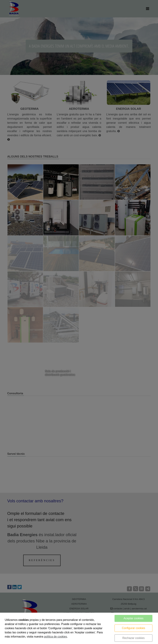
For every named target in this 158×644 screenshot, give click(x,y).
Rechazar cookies (133, 638)
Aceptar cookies (134, 618)
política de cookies (56, 637)
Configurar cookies (133, 628)
